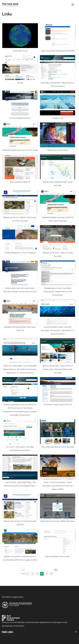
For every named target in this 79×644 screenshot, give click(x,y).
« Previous (23, 570)
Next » (56, 570)
